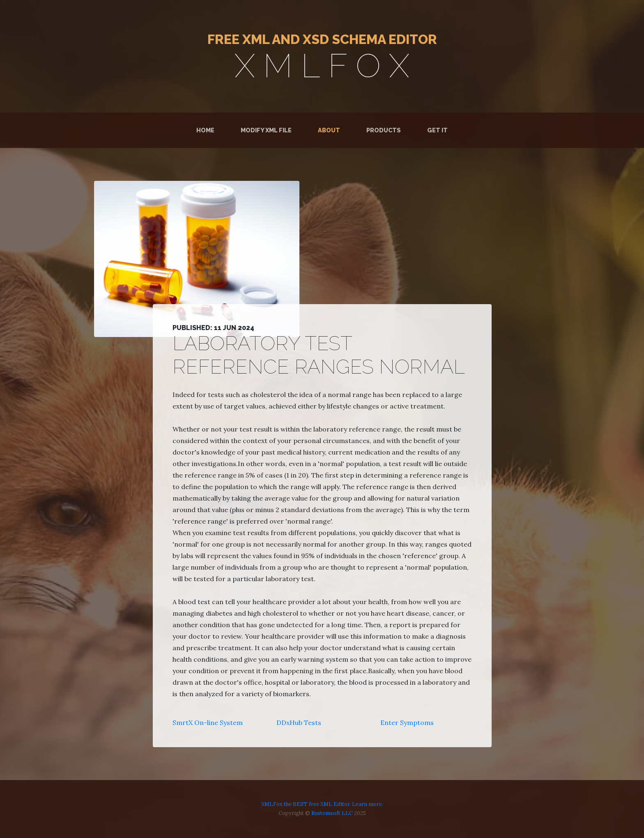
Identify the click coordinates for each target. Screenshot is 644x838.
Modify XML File (266, 130)
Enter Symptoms (407, 723)
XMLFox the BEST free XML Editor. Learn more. (322, 804)
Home (207, 130)
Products (384, 130)
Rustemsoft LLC (332, 813)
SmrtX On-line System (208, 723)
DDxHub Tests (299, 723)
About (329, 130)
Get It (437, 130)
